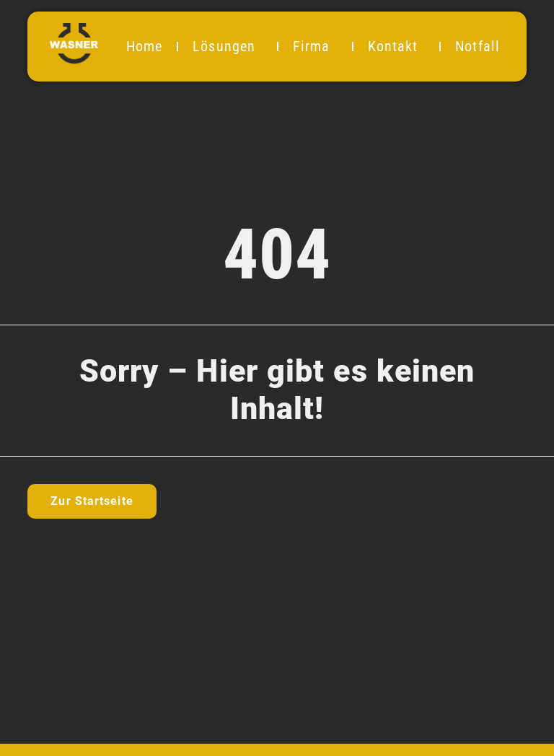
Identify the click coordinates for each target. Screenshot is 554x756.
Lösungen (228, 46)
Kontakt (397, 46)
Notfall (478, 46)
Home (144, 46)
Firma (315, 46)
